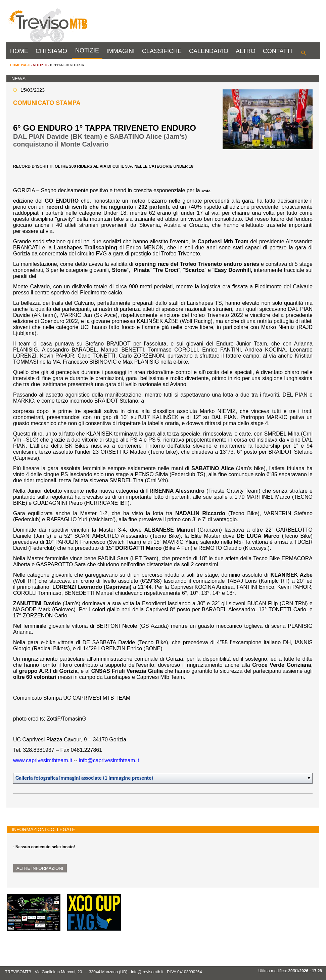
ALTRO (246, 51)
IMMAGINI (121, 51)
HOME (19, 51)
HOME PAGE (20, 65)
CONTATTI (277, 51)
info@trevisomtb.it (147, 972)
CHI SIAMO (51, 51)
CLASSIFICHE (162, 51)
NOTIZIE (87, 50)
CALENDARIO (209, 51)
